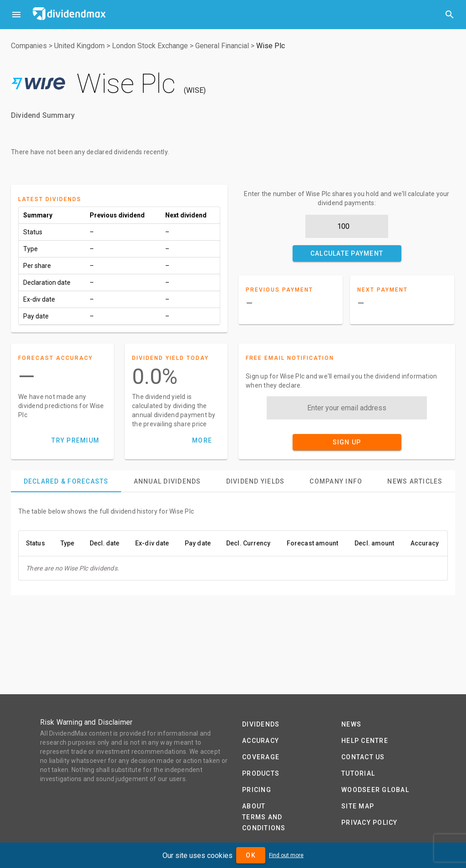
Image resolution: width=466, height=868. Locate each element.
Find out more (286, 855)
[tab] (66, 481)
